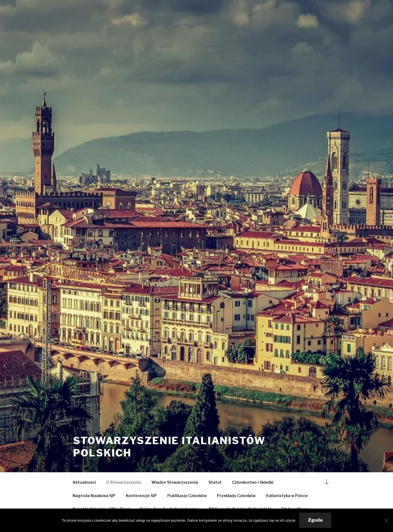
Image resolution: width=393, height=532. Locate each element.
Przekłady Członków (236, 496)
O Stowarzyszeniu (124, 482)
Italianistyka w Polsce (287, 496)
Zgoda (315, 520)
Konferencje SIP (141, 496)
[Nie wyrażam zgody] (386, 520)
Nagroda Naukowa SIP (94, 496)
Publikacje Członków (187, 496)
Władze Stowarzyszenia (175, 482)
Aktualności (84, 482)
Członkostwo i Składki (253, 482)
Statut (215, 482)
